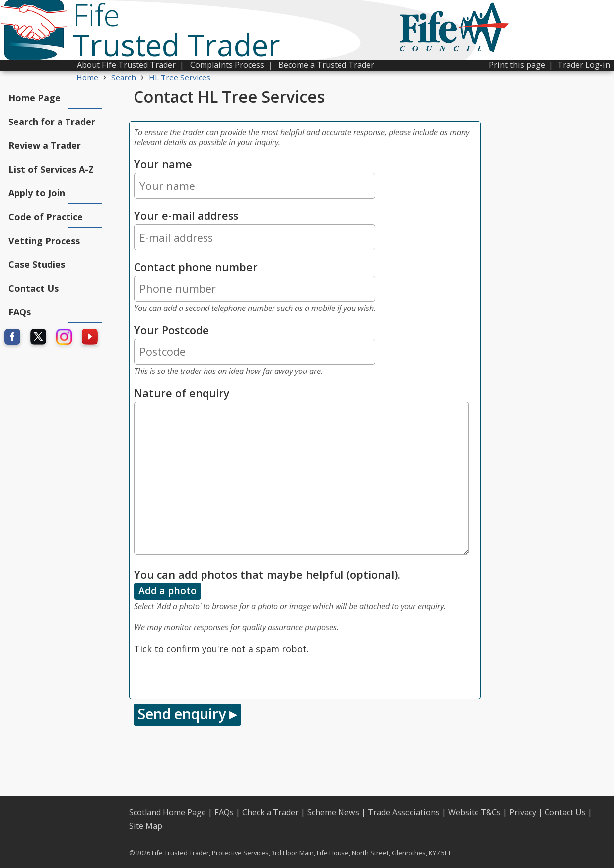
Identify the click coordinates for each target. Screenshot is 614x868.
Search (124, 77)
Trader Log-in (584, 65)
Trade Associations (404, 812)
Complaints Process (227, 65)
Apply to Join (37, 193)
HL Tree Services (180, 77)
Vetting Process (44, 241)
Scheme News (333, 812)
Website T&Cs (475, 812)
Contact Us (34, 288)
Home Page (34, 98)
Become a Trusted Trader (326, 65)
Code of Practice (46, 217)
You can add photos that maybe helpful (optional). (267, 575)
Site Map (146, 826)
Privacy (523, 812)
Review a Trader (45, 145)
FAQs (20, 312)
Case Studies (37, 264)
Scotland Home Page (168, 812)
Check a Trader (271, 812)
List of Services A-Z (51, 169)
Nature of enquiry (182, 393)
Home (87, 77)
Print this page (517, 65)
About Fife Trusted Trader (126, 65)
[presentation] (209, 675)
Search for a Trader (52, 122)
